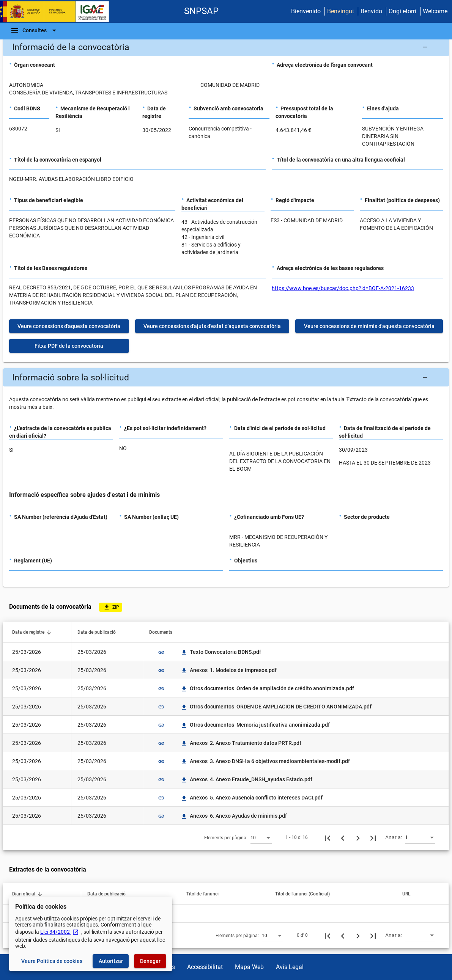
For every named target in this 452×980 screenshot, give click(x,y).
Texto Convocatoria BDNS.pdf (221, 652)
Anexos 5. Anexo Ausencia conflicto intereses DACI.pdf (252, 798)
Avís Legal (290, 967)
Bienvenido (306, 11)
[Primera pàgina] (328, 837)
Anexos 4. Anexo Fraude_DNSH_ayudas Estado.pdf (246, 779)
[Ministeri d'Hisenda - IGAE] (58, 12)
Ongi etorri (402, 11)
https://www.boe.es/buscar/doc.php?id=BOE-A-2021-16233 (343, 288)
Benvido (371, 11)
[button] (226, 47)
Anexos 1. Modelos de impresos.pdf (229, 670)
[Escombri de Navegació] (35, 30)
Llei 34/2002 (60, 932)
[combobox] (261, 837)
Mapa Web (249, 967)
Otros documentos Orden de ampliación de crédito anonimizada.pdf (267, 688)
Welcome (435, 11)
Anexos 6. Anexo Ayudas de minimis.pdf (234, 816)
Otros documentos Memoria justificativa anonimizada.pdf (255, 725)
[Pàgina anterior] (343, 837)
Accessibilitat (205, 967)
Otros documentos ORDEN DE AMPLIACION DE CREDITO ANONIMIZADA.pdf (276, 707)
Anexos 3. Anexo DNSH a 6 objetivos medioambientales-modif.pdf (265, 761)
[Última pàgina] (373, 837)
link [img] (161, 652)
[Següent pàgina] (358, 837)
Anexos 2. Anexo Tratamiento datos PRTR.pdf (241, 743)
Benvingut (341, 11)
